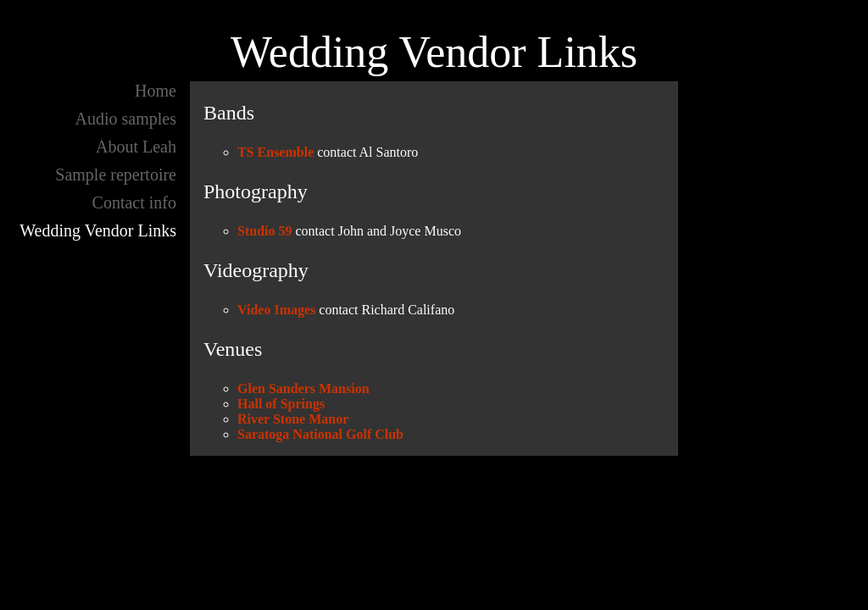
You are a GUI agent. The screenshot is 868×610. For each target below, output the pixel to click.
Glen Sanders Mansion (303, 388)
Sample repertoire (116, 175)
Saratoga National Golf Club (320, 434)
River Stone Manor (293, 419)
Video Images (276, 310)
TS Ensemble (275, 152)
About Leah (136, 147)
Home (156, 91)
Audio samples (126, 119)
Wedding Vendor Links (98, 230)
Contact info (134, 202)
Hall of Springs (281, 404)
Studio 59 (264, 231)
